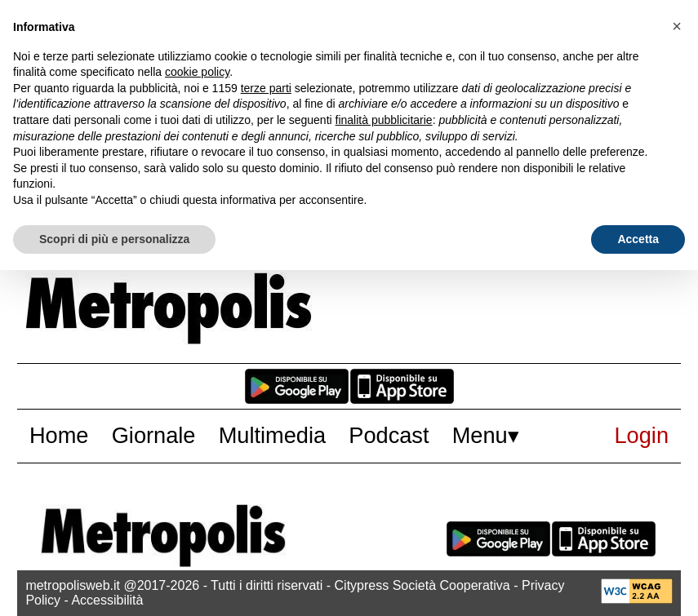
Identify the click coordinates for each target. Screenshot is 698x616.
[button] (677, 26)
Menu (480, 435)
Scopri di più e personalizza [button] (114, 239)
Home (59, 435)
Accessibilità (107, 600)
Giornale (154, 435)
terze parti (266, 88)
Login (642, 435)
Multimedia (272, 435)
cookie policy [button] (197, 72)
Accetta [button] (638, 239)
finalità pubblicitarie (384, 120)
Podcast (389, 435)
